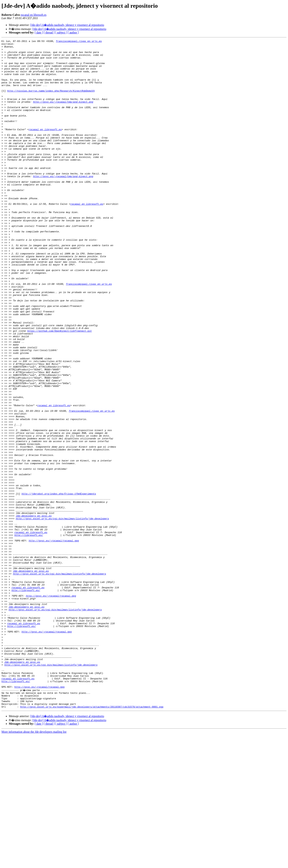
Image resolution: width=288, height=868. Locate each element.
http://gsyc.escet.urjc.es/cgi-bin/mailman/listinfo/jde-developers (62, 614)
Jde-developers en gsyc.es (34, 611)
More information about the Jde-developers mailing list (34, 865)
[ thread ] (49, 32)
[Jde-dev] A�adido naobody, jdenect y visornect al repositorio (67, 25)
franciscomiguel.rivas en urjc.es (79, 42)
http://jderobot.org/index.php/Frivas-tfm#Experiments (59, 585)
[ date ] (39, 32)
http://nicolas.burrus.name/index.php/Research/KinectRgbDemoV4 (51, 101)
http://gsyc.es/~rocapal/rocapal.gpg (54, 641)
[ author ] (73, 32)
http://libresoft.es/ (29, 634)
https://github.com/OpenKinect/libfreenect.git (59, 389)
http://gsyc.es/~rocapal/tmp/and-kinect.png (63, 114)
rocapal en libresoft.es (34, 15)
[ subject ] (61, 32)
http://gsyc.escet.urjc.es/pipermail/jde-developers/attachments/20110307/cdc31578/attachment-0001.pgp (92, 840)
